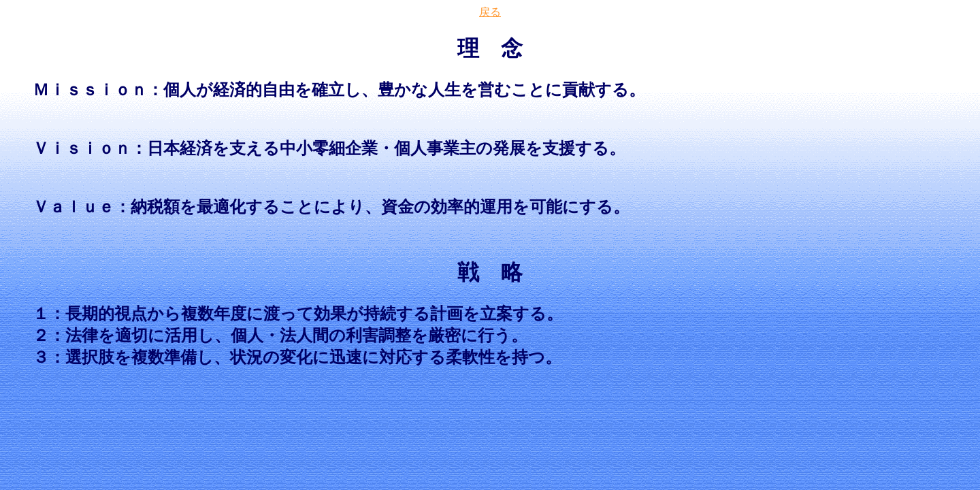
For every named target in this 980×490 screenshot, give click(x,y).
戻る (490, 12)
